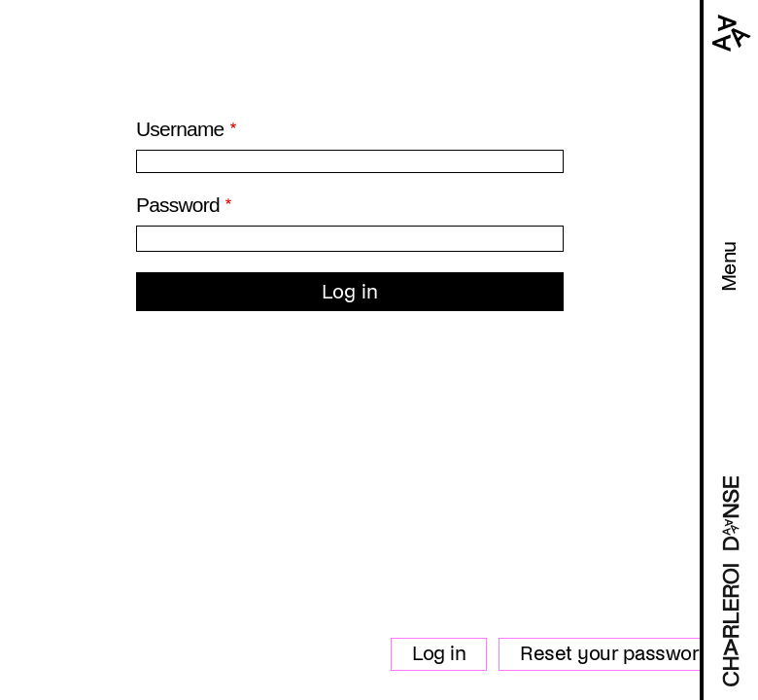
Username (180, 129)
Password (178, 205)
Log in (439, 653)
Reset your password (616, 653)
